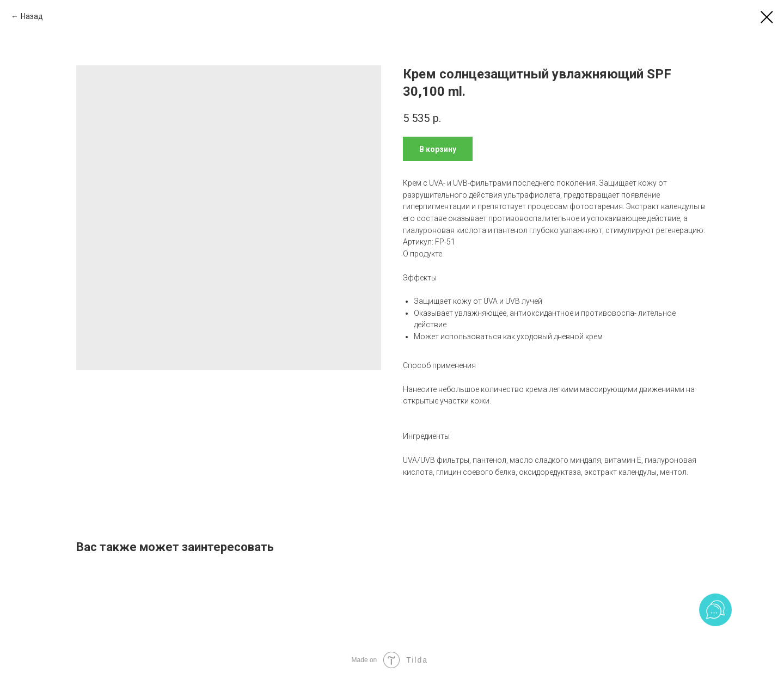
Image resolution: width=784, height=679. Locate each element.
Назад (32, 16)
